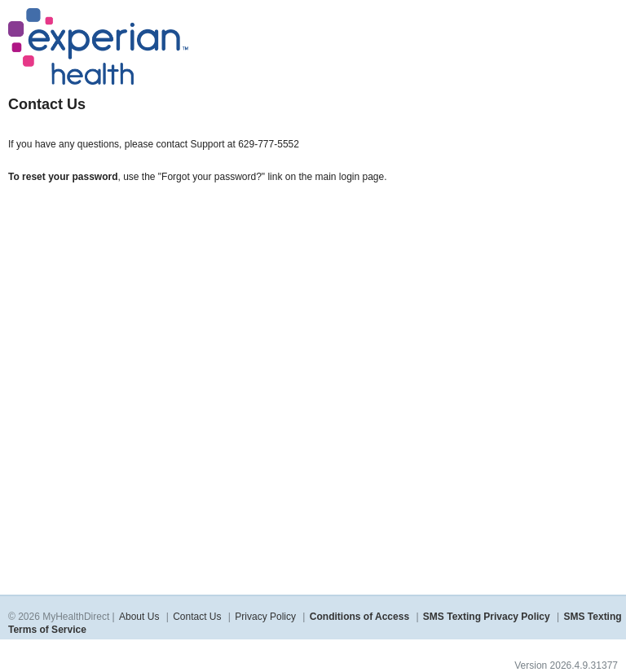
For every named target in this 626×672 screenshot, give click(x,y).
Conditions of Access (359, 617)
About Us (139, 617)
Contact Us (197, 617)
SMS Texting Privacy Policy (487, 617)
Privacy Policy (265, 617)
